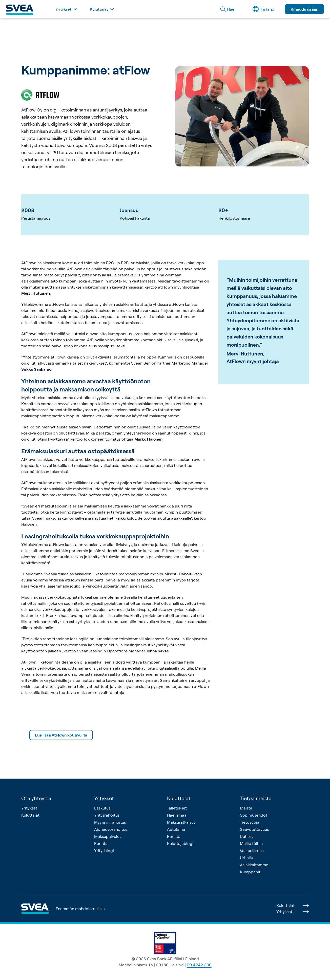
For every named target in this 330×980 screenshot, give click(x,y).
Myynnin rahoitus (110, 822)
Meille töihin (251, 843)
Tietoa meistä (256, 798)
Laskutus (102, 808)
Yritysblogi (104, 851)
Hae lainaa (177, 815)
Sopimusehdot (254, 815)
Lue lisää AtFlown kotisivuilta (61, 735)
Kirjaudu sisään (304, 9)
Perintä (101, 843)
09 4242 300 (199, 965)
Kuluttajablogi (180, 843)
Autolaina (176, 829)
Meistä (246, 808)
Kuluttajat (30, 815)
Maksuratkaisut (181, 822)
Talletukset (177, 808)
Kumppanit (250, 872)
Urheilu (246, 858)
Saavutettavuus (254, 829)
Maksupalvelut (108, 836)
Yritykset (29, 808)
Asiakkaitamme (254, 865)
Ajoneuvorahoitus (111, 829)
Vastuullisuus (252, 851)
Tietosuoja (250, 822)
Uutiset (246, 836)
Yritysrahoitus (107, 815)
